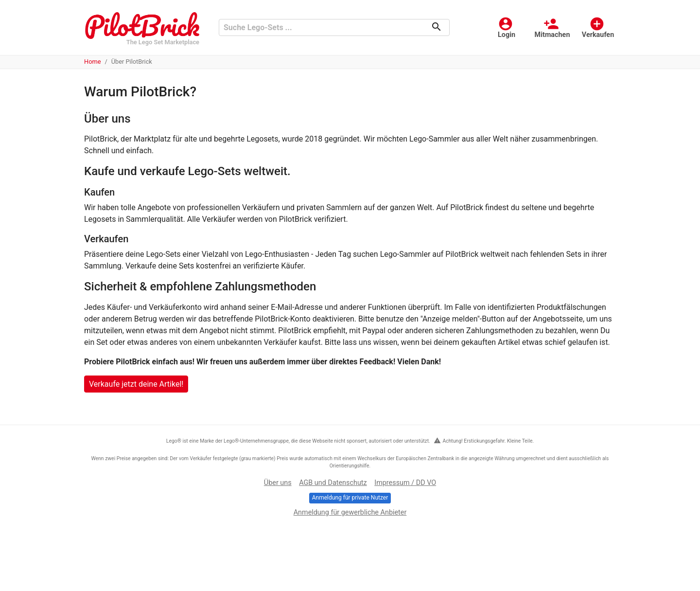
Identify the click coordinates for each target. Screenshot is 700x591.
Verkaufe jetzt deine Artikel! (136, 384)
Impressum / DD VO (405, 483)
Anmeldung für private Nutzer (350, 498)
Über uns (278, 483)
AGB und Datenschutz (333, 483)
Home (92, 62)
